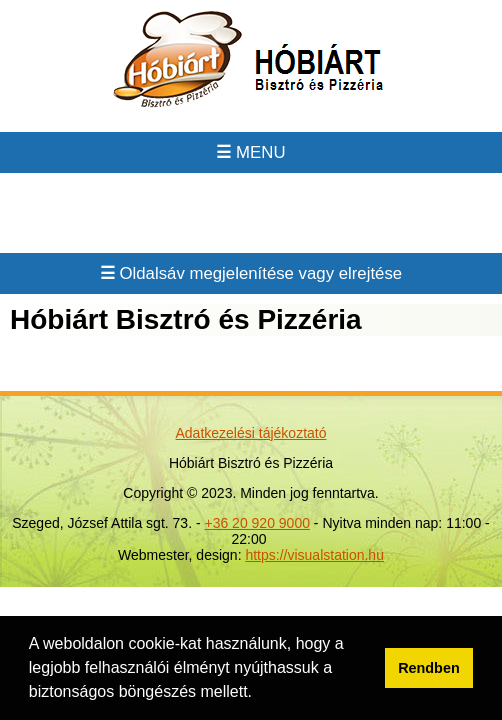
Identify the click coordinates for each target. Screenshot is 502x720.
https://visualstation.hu (314, 555)
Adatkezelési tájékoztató (251, 433)
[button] (259, 694)
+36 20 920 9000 (257, 523)
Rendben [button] (429, 668)
